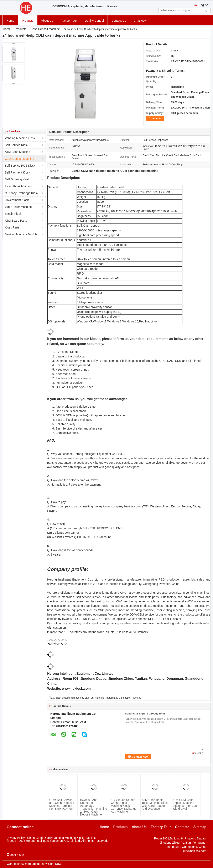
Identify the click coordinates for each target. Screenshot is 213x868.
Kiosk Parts (12, 227)
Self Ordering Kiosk (17, 179)
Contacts (182, 827)
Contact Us (119, 21)
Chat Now (140, 21)
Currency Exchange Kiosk (22, 193)
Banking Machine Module (21, 234)
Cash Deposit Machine (45, 29)
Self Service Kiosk (17, 145)
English (203, 5)
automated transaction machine (124, 698)
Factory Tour (69, 21)
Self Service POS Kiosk (20, 166)
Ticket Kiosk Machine (19, 186)
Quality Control (94, 21)
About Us (47, 21)
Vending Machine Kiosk (20, 138)
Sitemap (200, 827)
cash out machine (95, 698)
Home (10, 21)
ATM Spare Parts (16, 221)
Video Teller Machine (18, 207)
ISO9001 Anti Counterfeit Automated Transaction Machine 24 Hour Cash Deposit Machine (93, 807)
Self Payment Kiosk (17, 172)
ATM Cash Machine (17, 152)
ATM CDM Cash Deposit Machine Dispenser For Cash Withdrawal (185, 804)
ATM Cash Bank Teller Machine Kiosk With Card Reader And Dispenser (155, 804)
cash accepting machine (69, 698)
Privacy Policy (16, 838)
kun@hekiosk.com (194, 851)
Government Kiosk (17, 200)
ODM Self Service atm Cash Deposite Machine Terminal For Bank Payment (62, 804)
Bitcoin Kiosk (13, 214)
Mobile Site (15, 855)
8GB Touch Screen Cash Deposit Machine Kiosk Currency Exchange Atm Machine (124, 806)
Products (28, 21)
